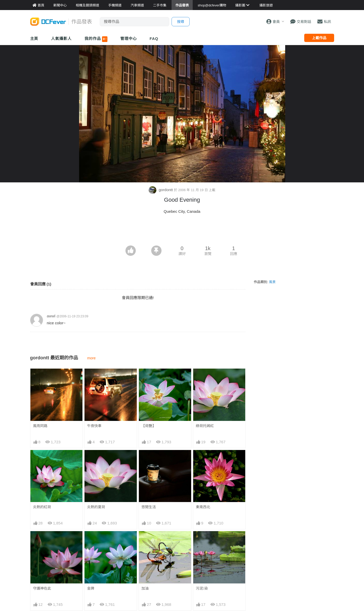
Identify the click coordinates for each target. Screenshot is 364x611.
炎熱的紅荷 (42, 507)
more (91, 358)
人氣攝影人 (61, 39)
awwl (51, 316)
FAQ (154, 39)
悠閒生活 (149, 507)
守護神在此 (42, 588)
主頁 (34, 39)
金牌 (91, 588)
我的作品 (96, 39)
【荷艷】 (149, 426)
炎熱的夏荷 (96, 507)
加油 (145, 588)
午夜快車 (94, 426)
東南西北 (203, 507)
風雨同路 (40, 426)
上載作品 (319, 38)
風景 (272, 282)
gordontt (161, 190)
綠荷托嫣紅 (205, 426)
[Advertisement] (182, 231)
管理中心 (129, 39)
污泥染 (202, 588)
